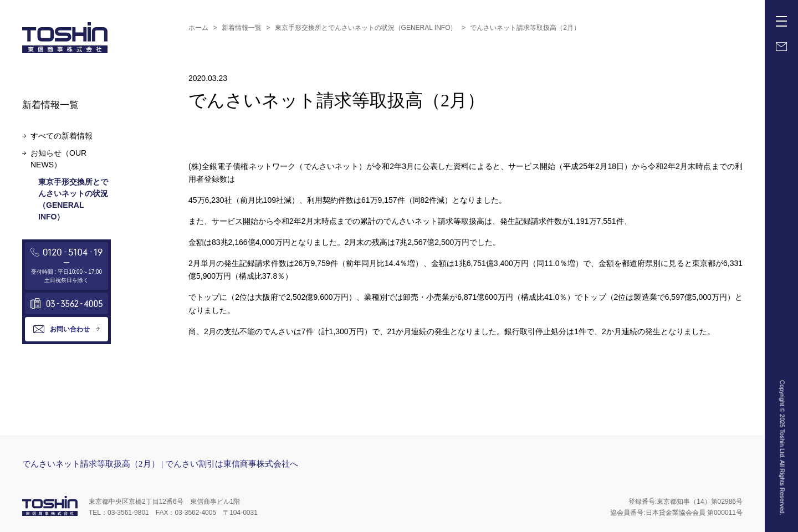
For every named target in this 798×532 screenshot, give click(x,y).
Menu (784, 17)
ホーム (198, 28)
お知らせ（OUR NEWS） (58, 159)
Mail (781, 47)
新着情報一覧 (242, 28)
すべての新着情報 (62, 136)
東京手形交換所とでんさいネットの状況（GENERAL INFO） (366, 28)
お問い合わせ (70, 329)
